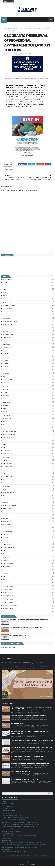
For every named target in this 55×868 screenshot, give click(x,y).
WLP (4, 581)
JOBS (4, 442)
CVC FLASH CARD (8, 805)
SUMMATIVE (6, 562)
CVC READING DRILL (8, 835)
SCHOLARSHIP (6, 530)
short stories (7, 542)
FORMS (4, 400)
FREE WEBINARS (6, 404)
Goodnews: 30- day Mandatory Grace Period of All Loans (21, 826)
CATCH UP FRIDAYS (7, 310)
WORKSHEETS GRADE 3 (8, 594)
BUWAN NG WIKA (7, 304)
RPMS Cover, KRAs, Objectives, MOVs (14, 853)
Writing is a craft (8, 610)
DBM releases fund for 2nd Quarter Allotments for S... (19, 849)
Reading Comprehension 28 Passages (15, 821)
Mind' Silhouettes (7, 478)
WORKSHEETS (6, 584)
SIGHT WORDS (6, 546)
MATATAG (5, 462)
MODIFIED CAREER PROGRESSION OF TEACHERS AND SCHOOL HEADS (32, 741)
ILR (3, 426)
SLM (4, 552)
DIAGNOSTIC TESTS (7, 349)
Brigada (5, 297)
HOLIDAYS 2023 (7, 420)
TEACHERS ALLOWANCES (9, 565)
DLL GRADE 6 (6, 371)
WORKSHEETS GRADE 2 (8, 591)
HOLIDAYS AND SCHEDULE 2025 (20, 773)
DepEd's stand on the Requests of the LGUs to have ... (20, 819)
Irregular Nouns (7, 814)
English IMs (6, 384)
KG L (4, 449)
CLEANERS (5, 333)
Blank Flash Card (7, 808)
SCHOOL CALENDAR (8, 533)
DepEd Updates (13, 29)
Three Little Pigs (7, 851)
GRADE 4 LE (5, 410)
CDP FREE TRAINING (7, 317)
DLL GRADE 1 (6, 355)
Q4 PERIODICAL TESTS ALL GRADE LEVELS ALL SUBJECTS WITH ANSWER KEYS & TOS (29, 734)
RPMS (4, 517)
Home (6, 29)
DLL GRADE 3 (6, 362)
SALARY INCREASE (7, 523)
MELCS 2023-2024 (7, 471)
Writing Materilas (8, 613)
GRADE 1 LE (5, 407)
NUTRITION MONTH (7, 488)
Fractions (5, 810)
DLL (3, 352)
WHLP (4, 578)
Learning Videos (7, 452)
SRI (3, 555)
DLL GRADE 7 (6, 375)
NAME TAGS (6, 481)
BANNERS (5, 294)
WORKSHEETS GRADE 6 (8, 604)
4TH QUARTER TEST (7, 281)
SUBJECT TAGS (6, 559)
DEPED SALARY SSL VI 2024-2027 (20, 637)
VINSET (4, 572)
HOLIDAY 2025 (6, 417)
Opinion (5, 491)
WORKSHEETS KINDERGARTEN (10, 607)
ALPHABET (5, 284)
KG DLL (4, 446)
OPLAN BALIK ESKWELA (8, 494)
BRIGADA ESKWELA (7, 300)
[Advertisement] (28, 238)
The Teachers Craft (8, 649)
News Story (6, 484)
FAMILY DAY (5, 391)
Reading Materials (8, 513)
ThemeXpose (31, 866)
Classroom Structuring (10, 329)
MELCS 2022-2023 (7, 468)
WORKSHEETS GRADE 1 (8, 588)
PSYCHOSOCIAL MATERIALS (10, 507)
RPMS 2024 (5, 520)
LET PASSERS (6, 459)
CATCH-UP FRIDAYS (8, 313)
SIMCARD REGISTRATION (9, 549)
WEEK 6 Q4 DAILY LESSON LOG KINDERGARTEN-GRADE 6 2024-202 (31, 749)
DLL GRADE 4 (6, 365)
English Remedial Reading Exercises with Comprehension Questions (24, 846)
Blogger (44, 857)
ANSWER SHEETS (7, 287)
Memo (4, 475)
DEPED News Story (8, 342)
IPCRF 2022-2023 (7, 439)
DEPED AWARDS (6, 339)
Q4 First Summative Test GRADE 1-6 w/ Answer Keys (26, 629)
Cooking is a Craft (8, 336)
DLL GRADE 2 (6, 359)
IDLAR (4, 423)
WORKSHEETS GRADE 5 (8, 601)
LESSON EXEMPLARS (8, 455)
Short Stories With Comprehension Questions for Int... (20, 824)
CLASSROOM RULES (8, 326)
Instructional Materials (10, 433)
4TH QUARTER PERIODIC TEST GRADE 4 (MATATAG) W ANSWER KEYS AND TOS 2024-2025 (32, 709)
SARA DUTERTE (6, 526)
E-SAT (4, 378)
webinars (5, 575)
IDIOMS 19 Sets (7, 842)
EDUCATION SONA (7, 381)
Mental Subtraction (8, 812)
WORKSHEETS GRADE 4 (8, 597)
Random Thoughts (8, 510)
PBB (3, 497)
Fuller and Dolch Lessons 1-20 (12, 817)
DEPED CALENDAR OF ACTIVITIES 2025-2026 (24, 781)
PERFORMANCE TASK (8, 501)
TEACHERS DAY (6, 568)
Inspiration (6, 430)
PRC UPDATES (6, 504)
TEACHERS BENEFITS (17, 725)
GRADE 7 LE (5, 413)
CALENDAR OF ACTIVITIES (9, 307)
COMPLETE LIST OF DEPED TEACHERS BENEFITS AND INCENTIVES (29, 621)
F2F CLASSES (6, 388)
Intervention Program (9, 436)
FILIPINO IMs (6, 397)
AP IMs (4, 291)
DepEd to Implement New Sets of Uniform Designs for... (20, 828)
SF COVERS (5, 539)
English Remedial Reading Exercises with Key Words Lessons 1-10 (23, 844)
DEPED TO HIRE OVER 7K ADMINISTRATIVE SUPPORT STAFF (28, 717)
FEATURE (5, 394)
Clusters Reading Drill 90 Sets (12, 833)
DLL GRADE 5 (6, 368)
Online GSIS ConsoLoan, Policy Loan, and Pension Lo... (19, 837)
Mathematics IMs (7, 465)
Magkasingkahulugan (9, 830)
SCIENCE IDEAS (7, 839)
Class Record (6, 320)
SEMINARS (5, 536)
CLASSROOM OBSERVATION (10, 323)
